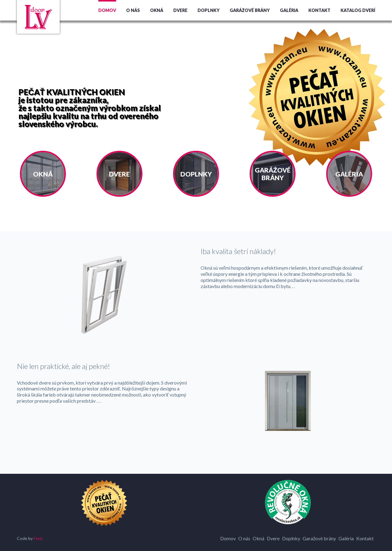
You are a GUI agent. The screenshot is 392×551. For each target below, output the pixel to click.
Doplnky (209, 10)
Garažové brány (319, 538)
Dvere (180, 10)
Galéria (289, 10)
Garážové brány (250, 10)
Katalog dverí (358, 10)
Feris (38, 538)
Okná (157, 10)
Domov (107, 10)
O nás (133, 10)
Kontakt (319, 10)
